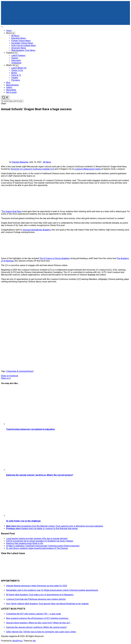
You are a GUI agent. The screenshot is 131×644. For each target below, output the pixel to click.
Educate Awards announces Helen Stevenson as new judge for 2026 (37, 586)
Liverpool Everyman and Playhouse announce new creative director (36, 599)
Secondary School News (22, 43)
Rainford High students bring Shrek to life (25, 543)
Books (14, 73)
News (9, 33)
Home (9, 31)
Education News (18, 38)
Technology (16, 63)
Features (10, 53)
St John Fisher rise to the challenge (23, 521)
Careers (15, 58)
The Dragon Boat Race (12, 211)
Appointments (12, 85)
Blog (8, 83)
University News (19, 48)
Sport (31, 371)
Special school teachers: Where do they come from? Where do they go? (39, 623)
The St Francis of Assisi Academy (55, 258)
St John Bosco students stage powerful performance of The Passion (37, 548)
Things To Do (17, 70)
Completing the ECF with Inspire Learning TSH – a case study (34, 614)
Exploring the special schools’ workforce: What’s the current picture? (40, 475)
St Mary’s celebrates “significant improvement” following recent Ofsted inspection (43, 546)
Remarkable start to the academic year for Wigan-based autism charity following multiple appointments (52, 590)
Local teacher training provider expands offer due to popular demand (37, 539)
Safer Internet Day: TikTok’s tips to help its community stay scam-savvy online (41, 632)
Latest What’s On (19, 68)
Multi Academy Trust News (23, 50)
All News (15, 36)
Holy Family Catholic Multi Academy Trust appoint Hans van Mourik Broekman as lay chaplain (47, 604)
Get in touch (11, 92)
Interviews (16, 60)
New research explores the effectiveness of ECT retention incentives (38, 618)
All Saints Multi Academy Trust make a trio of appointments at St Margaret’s (40, 595)
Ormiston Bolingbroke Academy (37, 230)
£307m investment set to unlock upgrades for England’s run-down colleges (40, 541)
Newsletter (11, 90)
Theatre (15, 78)
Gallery (9, 87)
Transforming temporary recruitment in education (30, 429)
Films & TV (16, 75)
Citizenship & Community (17, 371)
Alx (34, 641)
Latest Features (18, 55)
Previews (16, 80)
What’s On (11, 65)
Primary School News (21, 41)
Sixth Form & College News (24, 45)
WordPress (18, 641)
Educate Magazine (20, 162)
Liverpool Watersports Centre (88, 169)
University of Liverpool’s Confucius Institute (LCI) (33, 169)
